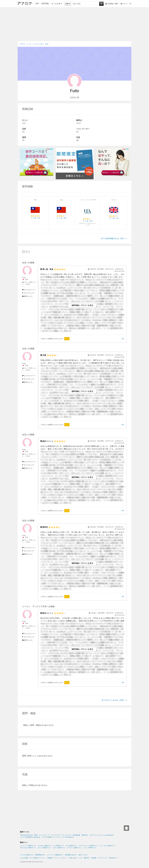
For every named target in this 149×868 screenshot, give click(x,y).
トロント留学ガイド (59, 848)
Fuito (24, 278)
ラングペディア (44, 835)
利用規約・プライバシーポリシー (57, 858)
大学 (37, 4)
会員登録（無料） (112, 4)
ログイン (124, 4)
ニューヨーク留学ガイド (107, 846)
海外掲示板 (76, 835)
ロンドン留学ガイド (44, 848)
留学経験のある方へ (71, 855)
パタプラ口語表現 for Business (30, 837)
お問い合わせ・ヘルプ (76, 858)
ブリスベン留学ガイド (74, 848)
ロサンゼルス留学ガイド (28, 848)
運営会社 (87, 858)
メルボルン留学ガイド (45, 846)
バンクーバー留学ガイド (28, 846)
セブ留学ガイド (59, 846)
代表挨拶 (94, 858)
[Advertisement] (74, 24)
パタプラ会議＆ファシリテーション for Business (58, 837)
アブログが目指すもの (27, 855)
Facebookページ (114, 858)
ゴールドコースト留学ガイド (88, 846)
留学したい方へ (83, 855)
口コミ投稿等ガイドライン (38, 858)
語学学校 (45, 4)
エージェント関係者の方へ (55, 855)
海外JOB (85, 835)
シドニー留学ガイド (90, 848)
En (130, 4)
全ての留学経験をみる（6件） (114, 238)
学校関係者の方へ (40, 855)
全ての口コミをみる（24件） (114, 700)
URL (123, 339)
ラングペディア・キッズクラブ (61, 835)
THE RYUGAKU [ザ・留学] (29, 835)
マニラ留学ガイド (71, 846)
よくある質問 (24, 858)
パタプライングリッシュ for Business (101, 835)
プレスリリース (103, 858)
